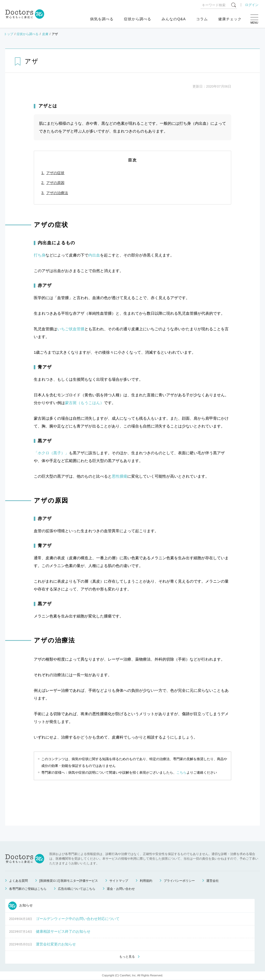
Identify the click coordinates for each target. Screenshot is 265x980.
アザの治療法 (57, 193)
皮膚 (45, 34)
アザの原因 (55, 183)
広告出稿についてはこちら (77, 889)
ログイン (252, 5)
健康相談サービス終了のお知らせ (63, 931)
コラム (202, 19)
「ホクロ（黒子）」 (51, 453)
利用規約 (146, 881)
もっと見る (127, 957)
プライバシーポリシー (179, 881)
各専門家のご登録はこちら (28, 889)
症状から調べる (138, 19)
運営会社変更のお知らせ (56, 944)
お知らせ (21, 906)
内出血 (94, 255)
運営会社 (213, 881)
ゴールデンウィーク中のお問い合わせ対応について (78, 919)
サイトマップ (119, 881)
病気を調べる (102, 19)
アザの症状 (55, 173)
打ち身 (40, 255)
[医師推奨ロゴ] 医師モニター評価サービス (69, 881)
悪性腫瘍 (120, 476)
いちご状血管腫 (71, 329)
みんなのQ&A (174, 19)
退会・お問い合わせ (121, 889)
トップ (9, 34)
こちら (181, 772)
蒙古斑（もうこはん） (84, 403)
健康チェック (230, 19)
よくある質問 (18, 881)
